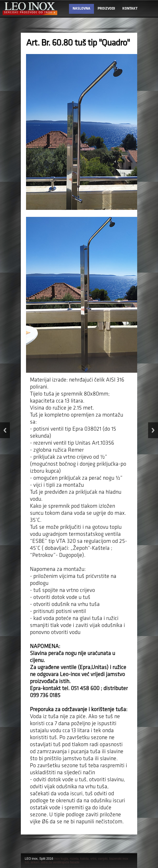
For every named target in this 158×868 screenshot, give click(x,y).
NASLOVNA (81, 9)
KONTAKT (130, 9)
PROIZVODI (106, 9)
